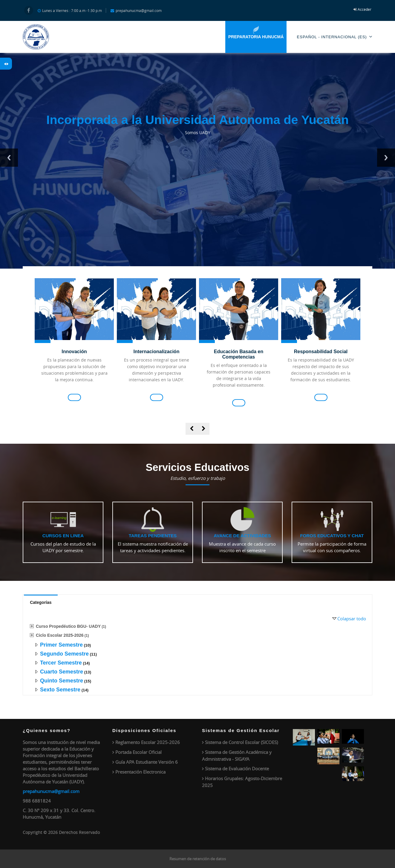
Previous (9, 158)
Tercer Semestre (61, 663)
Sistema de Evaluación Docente (237, 769)
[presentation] (192, 429)
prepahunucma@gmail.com (51, 791)
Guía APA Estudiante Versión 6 (147, 762)
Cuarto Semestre (62, 672)
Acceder (365, 9)
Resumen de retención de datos (198, 859)
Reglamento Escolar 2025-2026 (148, 742)
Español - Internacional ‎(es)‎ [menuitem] (335, 37)
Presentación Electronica (140, 772)
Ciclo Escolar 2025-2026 (60, 635)
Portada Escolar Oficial (138, 752)
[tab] (41, 602)
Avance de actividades (242, 536)
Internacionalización (157, 352)
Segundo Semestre (64, 654)
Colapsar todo (352, 619)
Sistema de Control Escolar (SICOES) (241, 742)
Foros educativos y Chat (332, 536)
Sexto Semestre (60, 690)
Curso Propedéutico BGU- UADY (68, 626)
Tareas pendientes (153, 536)
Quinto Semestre (62, 681)
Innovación (74, 352)
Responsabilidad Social (321, 352)
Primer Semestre (61, 645)
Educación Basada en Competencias (239, 354)
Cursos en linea (63, 536)
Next (386, 158)
